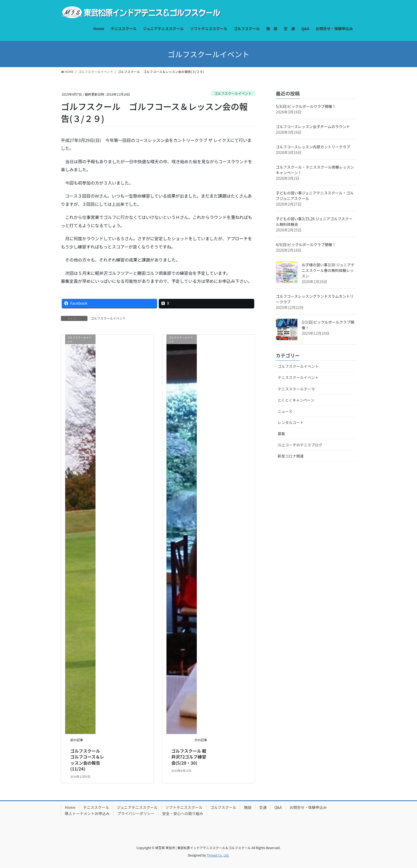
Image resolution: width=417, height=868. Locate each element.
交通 (263, 807)
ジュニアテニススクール (137, 807)
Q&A (278, 807)
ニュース (285, 411)
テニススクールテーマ (296, 389)
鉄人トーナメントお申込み (87, 813)
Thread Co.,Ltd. (218, 855)
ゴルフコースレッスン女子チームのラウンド (313, 127)
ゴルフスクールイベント (233, 93)
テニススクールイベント (298, 377)
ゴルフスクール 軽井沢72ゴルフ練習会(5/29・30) (189, 757)
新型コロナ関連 (291, 456)
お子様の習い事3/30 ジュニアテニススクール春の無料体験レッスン (328, 270)
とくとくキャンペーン (296, 400)
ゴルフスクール (223, 807)
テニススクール (96, 807)
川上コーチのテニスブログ (300, 445)
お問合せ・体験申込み (308, 807)
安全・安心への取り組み (183, 813)
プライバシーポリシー (136, 813)
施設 (248, 807)
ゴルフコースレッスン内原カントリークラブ (313, 147)
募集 (281, 434)
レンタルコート (291, 422)
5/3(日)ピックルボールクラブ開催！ (306, 106)
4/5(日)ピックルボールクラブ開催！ (306, 244)
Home (70, 807)
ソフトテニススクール (184, 807)
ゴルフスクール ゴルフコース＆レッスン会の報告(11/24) (87, 760)
